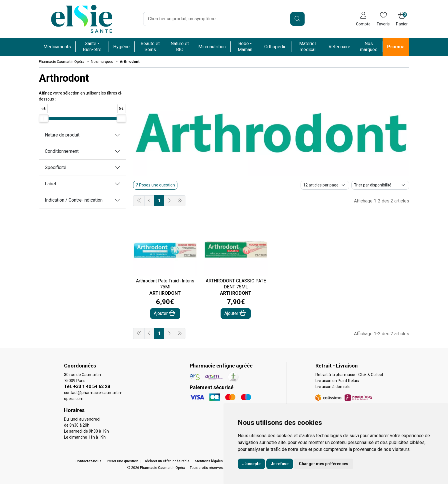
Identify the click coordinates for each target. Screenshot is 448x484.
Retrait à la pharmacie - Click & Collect (349, 375)
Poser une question (123, 461)
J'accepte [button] (251, 464)
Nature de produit (62, 135)
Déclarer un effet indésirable (167, 461)
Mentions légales (209, 461)
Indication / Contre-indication (74, 200)
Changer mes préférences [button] (324, 464)
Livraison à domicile (333, 387)
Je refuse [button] (280, 464)
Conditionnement (62, 151)
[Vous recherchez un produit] (217, 19)
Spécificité (56, 167)
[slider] (44, 119)
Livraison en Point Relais (337, 381)
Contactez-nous (88, 461)
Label (50, 184)
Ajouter (165, 313)
